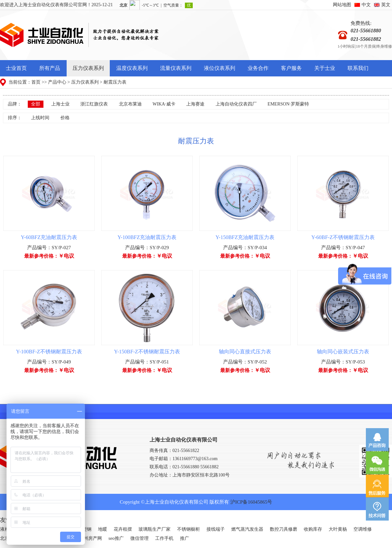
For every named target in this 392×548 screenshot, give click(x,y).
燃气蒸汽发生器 (247, 529)
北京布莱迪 (130, 104)
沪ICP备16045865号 (251, 502)
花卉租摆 (123, 529)
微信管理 (139, 538)
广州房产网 (90, 538)
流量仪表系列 (176, 68)
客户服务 (291, 68)
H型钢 (85, 529)
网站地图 (342, 5)
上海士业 (60, 104)
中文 (366, 5)
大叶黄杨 (338, 529)
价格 (65, 118)
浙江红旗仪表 (94, 104)
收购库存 (313, 529)
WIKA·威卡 (164, 104)
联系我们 (358, 68)
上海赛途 (195, 104)
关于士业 (325, 68)
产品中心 (57, 82)
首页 (36, 82)
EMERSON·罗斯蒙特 (288, 104)
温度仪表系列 (132, 68)
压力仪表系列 (88, 68)
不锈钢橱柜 (188, 529)
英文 (386, 5)
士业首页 (16, 68)
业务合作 (258, 68)
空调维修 (363, 529)
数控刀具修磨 (284, 529)
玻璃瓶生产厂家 (155, 529)
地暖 (103, 529)
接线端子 (216, 529)
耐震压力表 (115, 82)
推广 (185, 538)
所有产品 (50, 68)
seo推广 (116, 538)
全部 (36, 104)
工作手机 (164, 538)
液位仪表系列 (220, 68)
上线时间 (40, 118)
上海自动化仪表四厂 (236, 104)
